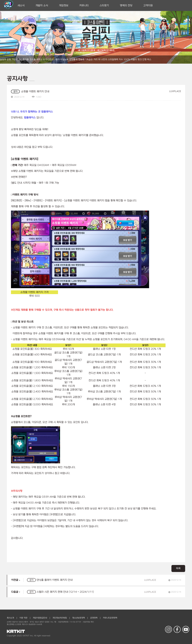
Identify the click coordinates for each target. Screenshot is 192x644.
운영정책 (94, 618)
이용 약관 (23, 618)
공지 (15, 92)
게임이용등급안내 (40, 618)
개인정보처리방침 (60, 618)
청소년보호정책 (79, 618)
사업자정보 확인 (88, 622)
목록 (178, 568)
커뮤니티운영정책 (110, 618)
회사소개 (10, 618)
